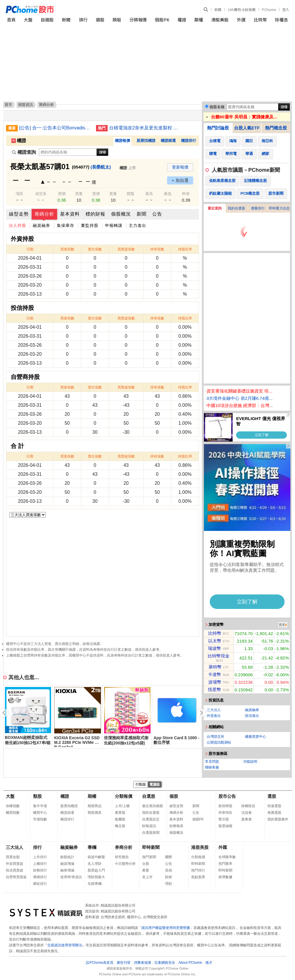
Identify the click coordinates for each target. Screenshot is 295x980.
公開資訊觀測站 (219, 742)
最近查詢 (215, 208)
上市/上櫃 (122, 806)
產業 (146, 870)
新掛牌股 (225, 806)
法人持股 (17, 225)
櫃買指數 (13, 813)
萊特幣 (215, 667)
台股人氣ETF (247, 128)
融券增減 (67, 870)
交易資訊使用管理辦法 (65, 945)
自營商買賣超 (16, 877)
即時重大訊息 (279, 208)
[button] (201, 713)
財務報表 (176, 826)
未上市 (147, 877)
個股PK (162, 20)
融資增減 (67, 864)
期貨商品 (95, 806)
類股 (117, 20)
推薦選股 (274, 813)
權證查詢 (24, 152)
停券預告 (225, 813)
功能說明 (250, 762)
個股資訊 (26, 105)
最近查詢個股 (153, 806)
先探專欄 (95, 884)
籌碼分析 (44, 214)
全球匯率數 (227, 857)
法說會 (247, 813)
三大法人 (214, 710)
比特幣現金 (219, 656)
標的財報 (95, 214)
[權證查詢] (68, 152)
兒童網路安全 (165, 963)
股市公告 (227, 796)
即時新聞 (151, 847)
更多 (282, 625)
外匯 (241, 20)
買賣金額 (13, 857)
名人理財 (95, 864)
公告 (157, 214)
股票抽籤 (225, 826)
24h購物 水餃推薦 (242, 9)
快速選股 (274, 806)
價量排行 (258, 208)
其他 (169, 870)
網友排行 (40, 884)
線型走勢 (19, 214)
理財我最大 (96, 877)
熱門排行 (198, 870)
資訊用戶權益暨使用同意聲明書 (166, 928)
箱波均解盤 (96, 857)
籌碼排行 (40, 877)
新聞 (218, 9)
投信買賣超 (15, 870)
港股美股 (220, 20)
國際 (169, 857)
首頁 (11, 20)
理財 (169, 884)
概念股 (120, 826)
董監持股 (90, 225)
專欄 (92, 847)
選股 (100, 20)
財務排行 (40, 870)
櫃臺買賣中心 (256, 737)
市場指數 (40, 819)
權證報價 (122, 141)
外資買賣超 (15, 864)
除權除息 (248, 806)
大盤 (28, 20)
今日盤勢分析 (125, 864)
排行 (83, 20)
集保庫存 (66, 225)
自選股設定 (151, 819)
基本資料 (70, 214)
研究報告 (122, 857)
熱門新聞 (149, 857)
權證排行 (189, 141)
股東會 (247, 819)
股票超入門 (96, 870)
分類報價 (138, 20)
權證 (182, 20)
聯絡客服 (212, 767)
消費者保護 (142, 963)
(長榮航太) (101, 167)
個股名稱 (217, 107)
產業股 (120, 813)
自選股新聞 (151, 833)
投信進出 (252, 716)
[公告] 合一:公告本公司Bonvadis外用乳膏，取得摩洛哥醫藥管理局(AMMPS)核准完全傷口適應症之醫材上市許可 (55, 128)
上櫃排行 (40, 864)
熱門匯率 (225, 864)
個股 (174, 796)
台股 (146, 864)
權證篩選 (168, 141)
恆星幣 (215, 689)
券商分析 (124, 847)
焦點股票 (198, 877)
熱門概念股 (276, 128)
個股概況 (121, 214)
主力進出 (137, 225)
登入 (286, 9)
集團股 (120, 819)
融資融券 (41, 225)
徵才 (209, 963)
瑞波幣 (215, 648)
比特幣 (260, 20)
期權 (199, 20)
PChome (269, 9)
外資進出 (214, 716)
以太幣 (215, 641)
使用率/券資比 (71, 877)
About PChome (190, 963)
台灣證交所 (216, 737)
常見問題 (212, 762)
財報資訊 (149, 826)
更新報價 (180, 167)
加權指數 (13, 806)
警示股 (224, 819)
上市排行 (40, 857)
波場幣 (215, 682)
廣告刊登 (124, 963)
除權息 (282, 20)
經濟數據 (225, 877)
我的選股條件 (278, 819)
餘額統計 (67, 857)
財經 (169, 877)
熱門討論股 (218, 128)
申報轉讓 (114, 225)
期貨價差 (95, 813)
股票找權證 (146, 141)
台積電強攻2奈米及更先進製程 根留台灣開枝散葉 (145, 128)
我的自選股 (236, 208)
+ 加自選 (180, 180)
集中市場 (40, 806)
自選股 (47, 20)
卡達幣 (215, 674)
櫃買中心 (40, 813)
